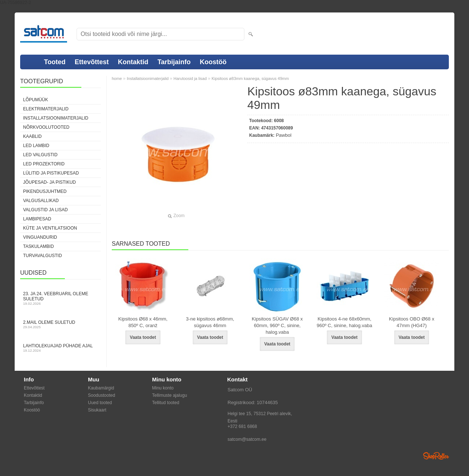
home (117, 78)
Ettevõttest (92, 62)
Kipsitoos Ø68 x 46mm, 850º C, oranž (143, 322)
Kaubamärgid (101, 388)
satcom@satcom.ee (247, 439)
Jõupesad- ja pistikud (49, 182)
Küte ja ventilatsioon (50, 228)
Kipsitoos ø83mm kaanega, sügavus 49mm (250, 78)
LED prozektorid (44, 164)
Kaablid (32, 136)
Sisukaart (97, 410)
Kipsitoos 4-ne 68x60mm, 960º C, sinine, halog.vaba (344, 322)
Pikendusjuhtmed (45, 191)
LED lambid (36, 146)
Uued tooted (100, 403)
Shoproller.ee (436, 456)
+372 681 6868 (242, 426)
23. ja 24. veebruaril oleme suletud (60, 298)
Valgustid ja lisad (45, 210)
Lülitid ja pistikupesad (51, 173)
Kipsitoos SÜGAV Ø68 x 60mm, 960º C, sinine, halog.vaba (277, 325)
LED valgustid (40, 155)
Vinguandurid (40, 237)
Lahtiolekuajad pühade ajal (60, 348)
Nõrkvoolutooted (46, 127)
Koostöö (213, 62)
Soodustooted (101, 395)
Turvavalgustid (43, 256)
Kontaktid (133, 62)
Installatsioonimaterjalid (56, 118)
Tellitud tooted (166, 403)
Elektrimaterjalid (46, 109)
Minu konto (163, 388)
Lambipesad (37, 219)
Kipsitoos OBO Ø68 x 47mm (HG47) (412, 322)
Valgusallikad (41, 201)
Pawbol (284, 135)
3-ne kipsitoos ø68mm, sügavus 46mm (210, 322)
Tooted (55, 62)
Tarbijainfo (174, 62)
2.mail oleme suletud (60, 324)
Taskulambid (38, 246)
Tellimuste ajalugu (169, 395)
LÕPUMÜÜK (36, 100)
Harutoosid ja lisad (190, 78)
